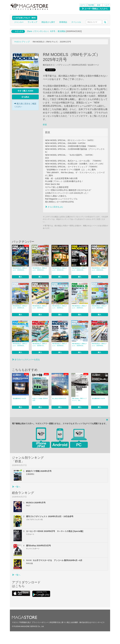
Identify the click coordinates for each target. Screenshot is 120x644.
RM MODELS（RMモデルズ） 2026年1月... (20, 307)
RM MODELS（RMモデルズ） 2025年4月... (99, 345)
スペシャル (76, 22)
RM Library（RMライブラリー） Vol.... (79, 399)
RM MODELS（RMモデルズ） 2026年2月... (99, 269)
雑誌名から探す (48, 22)
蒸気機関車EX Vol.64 (98, 398)
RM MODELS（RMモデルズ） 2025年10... (79, 307)
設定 (99, 5)
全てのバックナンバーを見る (26, 360)
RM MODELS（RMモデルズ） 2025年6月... (60, 345)
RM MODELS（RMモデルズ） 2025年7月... (40, 345)
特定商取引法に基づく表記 (60, 622)
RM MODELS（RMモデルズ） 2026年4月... (60, 269)
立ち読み (25, 97)
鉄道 (45, 125)
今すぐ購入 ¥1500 (25, 91)
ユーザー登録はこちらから (95, 9)
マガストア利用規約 (19, 622)
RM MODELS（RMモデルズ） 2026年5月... (40, 269)
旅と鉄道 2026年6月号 (59, 398)
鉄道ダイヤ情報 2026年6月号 (40, 399)
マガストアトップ (22, 42)
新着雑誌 (63, 22)
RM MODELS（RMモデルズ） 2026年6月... (20, 269)
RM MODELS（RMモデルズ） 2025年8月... (20, 345)
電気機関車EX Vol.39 (19, 398)
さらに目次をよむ (54, 207)
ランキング (32, 22)
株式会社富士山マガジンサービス (92, 622)
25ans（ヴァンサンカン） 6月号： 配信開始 (46, 31)
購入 (20, 277)
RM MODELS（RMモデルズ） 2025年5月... (79, 345)
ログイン (84, 5)
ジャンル (19, 22)
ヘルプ (106, 5)
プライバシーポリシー (40, 622)
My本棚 (91, 5)
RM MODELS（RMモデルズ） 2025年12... (40, 307)
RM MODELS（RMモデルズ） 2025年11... (60, 307)
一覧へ (16, 487)
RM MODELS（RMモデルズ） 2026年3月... (79, 269)
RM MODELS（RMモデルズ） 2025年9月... (99, 307)
